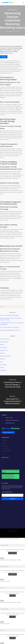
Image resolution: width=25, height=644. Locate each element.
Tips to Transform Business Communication (10, 327)
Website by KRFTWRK (13, 532)
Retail (1, 362)
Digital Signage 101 (12, 10)
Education (2, 345)
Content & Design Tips (5, 339)
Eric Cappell (9, 31)
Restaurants (3, 359)
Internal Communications (5, 356)
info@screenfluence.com (6, 53)
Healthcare (2, 353)
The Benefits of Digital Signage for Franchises (10, 330)
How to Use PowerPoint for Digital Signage (9, 315)
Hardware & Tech (4, 350)
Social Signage (3, 365)
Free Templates (3, 347)
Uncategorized (3, 370)
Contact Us (4, 57)
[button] (23, 3)
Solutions (2, 367)
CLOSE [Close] (2, 558)
